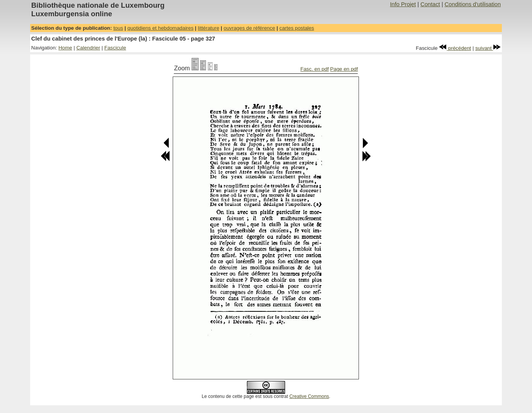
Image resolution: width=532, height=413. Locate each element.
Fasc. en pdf (315, 69)
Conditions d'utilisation (473, 4)
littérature (209, 28)
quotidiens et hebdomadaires (161, 28)
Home (65, 48)
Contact (430, 4)
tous (118, 28)
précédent (455, 48)
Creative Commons (309, 396)
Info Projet (403, 4)
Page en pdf (344, 69)
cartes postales (297, 28)
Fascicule (115, 48)
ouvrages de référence (249, 28)
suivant (488, 48)
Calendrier (88, 48)
